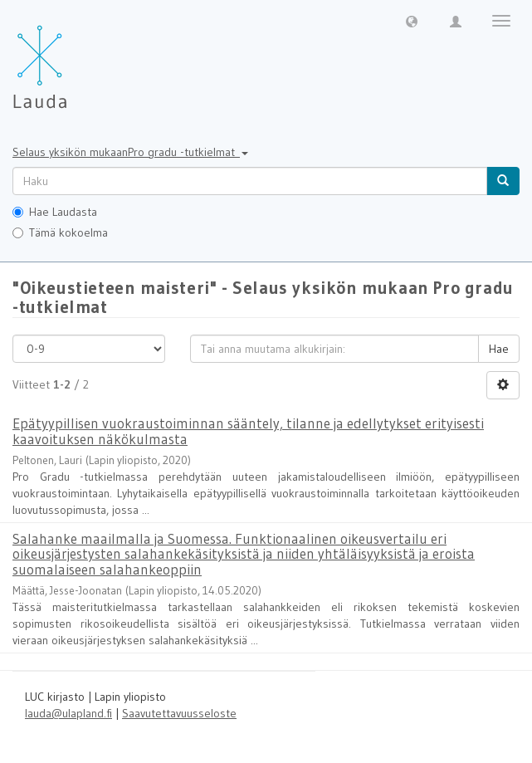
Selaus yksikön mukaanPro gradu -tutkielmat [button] (130, 152)
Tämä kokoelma (60, 232)
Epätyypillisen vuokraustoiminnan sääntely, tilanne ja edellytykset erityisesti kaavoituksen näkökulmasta (248, 431)
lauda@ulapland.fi (68, 713)
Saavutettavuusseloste (179, 713)
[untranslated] (250, 181)
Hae (499, 349)
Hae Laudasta (55, 212)
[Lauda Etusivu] (75, 58)
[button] (412, 21)
